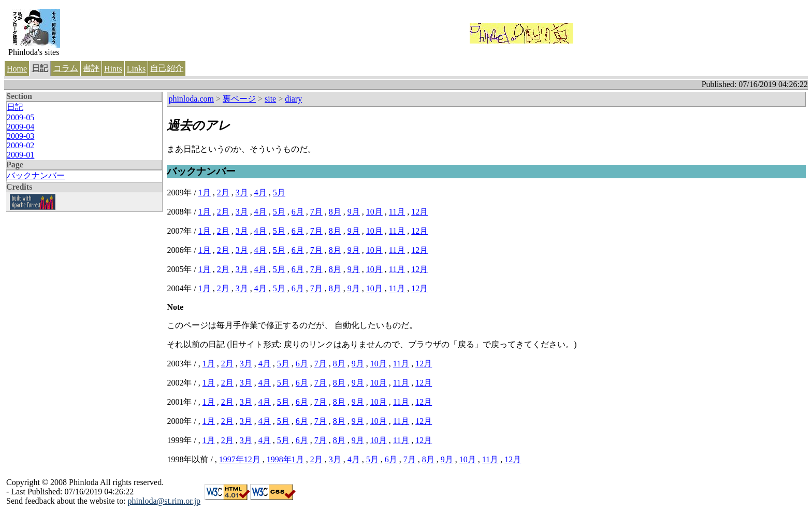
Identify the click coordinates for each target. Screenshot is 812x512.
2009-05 (20, 117)
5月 (279, 193)
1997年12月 (240, 459)
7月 (316, 212)
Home (17, 69)
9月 (354, 212)
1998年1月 (285, 459)
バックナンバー (36, 175)
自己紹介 (167, 68)
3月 (242, 193)
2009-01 (20, 155)
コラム (66, 68)
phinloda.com (191, 99)
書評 (91, 68)
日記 (40, 68)
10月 (374, 212)
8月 (335, 212)
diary (293, 99)
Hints (113, 69)
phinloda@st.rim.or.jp (164, 501)
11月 (397, 212)
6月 (298, 212)
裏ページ (239, 99)
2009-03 (20, 136)
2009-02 (20, 145)
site (270, 99)
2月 (223, 193)
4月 (260, 193)
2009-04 (20, 127)
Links (136, 69)
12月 (419, 212)
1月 (205, 193)
